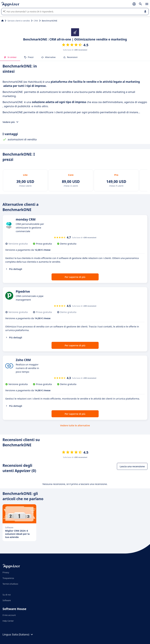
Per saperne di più (75, 277)
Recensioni (70, 57)
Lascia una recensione (132, 466)
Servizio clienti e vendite (19, 21)
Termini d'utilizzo (10, 584)
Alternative (48, 57)
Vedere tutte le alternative (75, 425)
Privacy (6, 572)
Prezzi (29, 57)
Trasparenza (8, 578)
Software (7, 600)
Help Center (8, 621)
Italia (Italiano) (23, 634)
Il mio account (9, 615)
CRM (36, 21)
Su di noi (7, 595)
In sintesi (10, 57)
